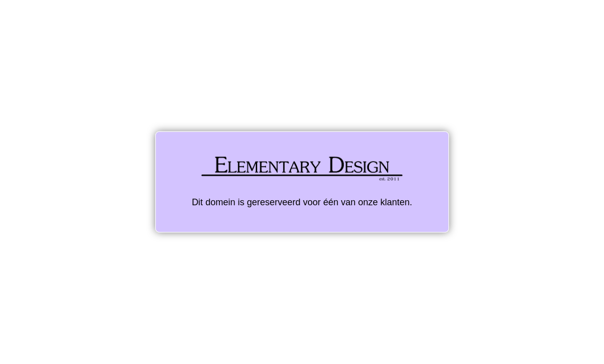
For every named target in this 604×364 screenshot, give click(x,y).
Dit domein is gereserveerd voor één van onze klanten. (302, 182)
